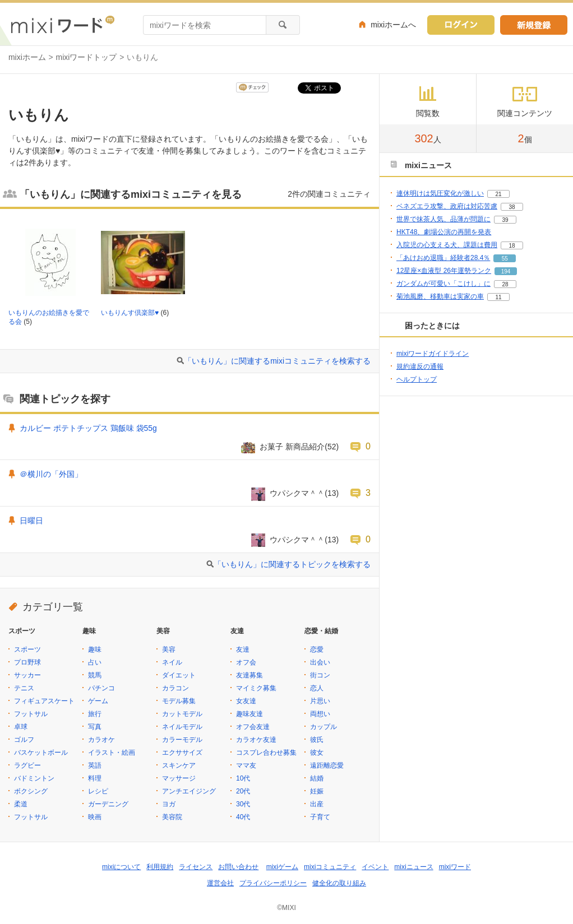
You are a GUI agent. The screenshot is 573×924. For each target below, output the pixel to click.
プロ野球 (27, 662)
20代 (243, 791)
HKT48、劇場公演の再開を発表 (444, 232)
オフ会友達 (253, 727)
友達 (243, 649)
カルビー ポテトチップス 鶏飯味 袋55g (88, 428)
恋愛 (317, 649)
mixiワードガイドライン (433, 354)
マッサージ (179, 778)
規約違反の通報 (420, 366)
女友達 (246, 701)
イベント (375, 867)
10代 (243, 778)
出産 (317, 804)
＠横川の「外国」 (51, 474)
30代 (243, 804)
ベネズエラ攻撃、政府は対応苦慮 (447, 206)
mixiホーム (27, 57)
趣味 (95, 649)
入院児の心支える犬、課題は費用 (447, 245)
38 (512, 207)
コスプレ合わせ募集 (266, 753)
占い (95, 662)
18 (512, 246)
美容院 (172, 817)
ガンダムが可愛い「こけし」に (443, 284)
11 (498, 297)
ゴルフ (24, 740)
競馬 (95, 675)
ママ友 (246, 765)
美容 (169, 649)
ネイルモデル (182, 727)
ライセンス (196, 867)
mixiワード (455, 867)
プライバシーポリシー (273, 883)
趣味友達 (249, 714)
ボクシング (31, 791)
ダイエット (179, 675)
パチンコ (101, 688)
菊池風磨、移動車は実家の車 (440, 296)
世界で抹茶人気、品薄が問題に (443, 219)
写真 (95, 727)
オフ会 (246, 662)
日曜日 (31, 521)
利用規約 (160, 867)
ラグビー (27, 765)
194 (506, 271)
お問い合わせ (238, 867)
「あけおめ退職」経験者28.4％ (443, 258)
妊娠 (317, 791)
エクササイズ (182, 753)
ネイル (172, 662)
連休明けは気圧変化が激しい (440, 193)
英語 (95, 765)
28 (505, 284)
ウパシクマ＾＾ (297, 493)
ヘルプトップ (417, 379)
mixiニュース (413, 867)
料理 (95, 778)
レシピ (98, 791)
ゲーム (98, 701)
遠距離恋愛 (327, 765)
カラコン (175, 688)
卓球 (21, 727)
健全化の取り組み (339, 883)
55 (505, 259)
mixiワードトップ (87, 57)
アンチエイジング (189, 791)
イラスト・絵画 (112, 753)
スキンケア (179, 765)
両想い (320, 714)
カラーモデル (182, 740)
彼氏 (317, 740)
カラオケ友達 (256, 740)
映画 (95, 817)
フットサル (31, 714)
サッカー (27, 675)
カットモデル (182, 714)
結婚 (317, 778)
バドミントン (34, 778)
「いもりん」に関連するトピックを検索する (292, 564)
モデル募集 (179, 701)
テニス (24, 688)
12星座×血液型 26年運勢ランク (444, 271)
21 (498, 194)
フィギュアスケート (44, 701)
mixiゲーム (282, 867)
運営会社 (220, 883)
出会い (320, 662)
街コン (320, 675)
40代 (243, 817)
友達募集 (249, 675)
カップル (324, 727)
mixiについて (121, 867)
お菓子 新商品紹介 (292, 447)
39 (505, 220)
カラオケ (101, 740)
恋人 (317, 688)
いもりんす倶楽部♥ (130, 313)
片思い (320, 701)
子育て (320, 817)
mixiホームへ (393, 25)
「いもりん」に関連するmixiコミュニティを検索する (277, 361)
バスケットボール (41, 753)
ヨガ (169, 804)
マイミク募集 (256, 688)
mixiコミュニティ (330, 867)
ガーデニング (108, 804)
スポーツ (27, 649)
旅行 (95, 714)
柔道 (21, 804)
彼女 (317, 753)
